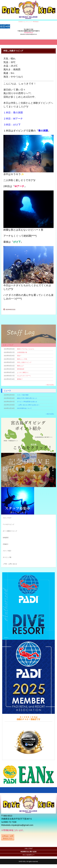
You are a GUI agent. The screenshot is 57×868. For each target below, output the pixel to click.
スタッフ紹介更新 (23, 395)
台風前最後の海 (22, 352)
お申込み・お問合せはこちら (8, 837)
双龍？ (19, 356)
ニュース (7, 391)
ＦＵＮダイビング (8, 524)
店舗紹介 (6, 544)
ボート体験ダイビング (10, 531)
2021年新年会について (24, 408)
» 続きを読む (50, 385)
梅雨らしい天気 (22, 359)
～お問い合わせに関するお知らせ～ (28, 405)
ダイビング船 (7, 557)
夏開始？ (20, 379)
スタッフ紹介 (7, 551)
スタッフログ (8, 345)
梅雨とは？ (21, 366)
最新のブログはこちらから (26, 349)
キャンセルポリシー (28, 855)
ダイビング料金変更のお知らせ (27, 402)
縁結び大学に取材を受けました (27, 398)
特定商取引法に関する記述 (28, 852)
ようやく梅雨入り (23, 372)
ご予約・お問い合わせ (10, 564)
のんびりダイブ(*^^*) (24, 376)
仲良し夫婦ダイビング (24, 362)
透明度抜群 (21, 369)
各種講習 (6, 538)
